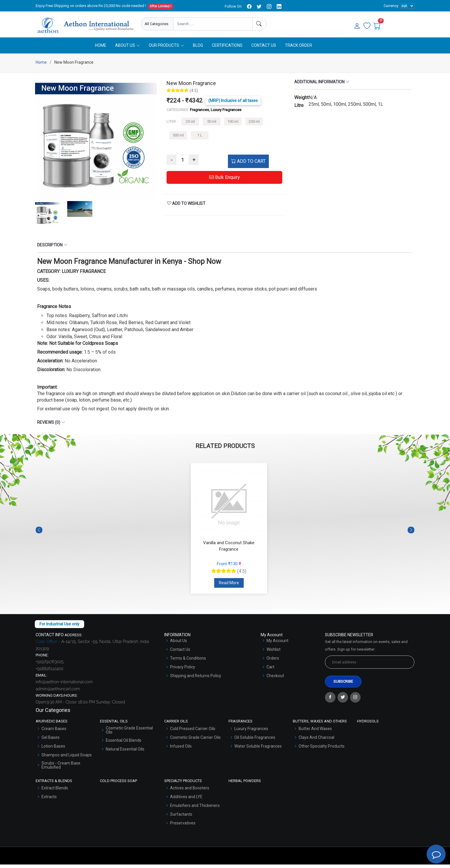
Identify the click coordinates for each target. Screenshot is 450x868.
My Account (277, 644)
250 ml (254, 125)
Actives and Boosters (190, 791)
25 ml (190, 125)
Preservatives (183, 826)
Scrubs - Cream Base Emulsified (61, 769)
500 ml (178, 139)
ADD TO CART (248, 165)
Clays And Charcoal (316, 741)
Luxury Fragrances (251, 732)
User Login (328, 24)
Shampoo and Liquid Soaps (67, 758)
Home (101, 49)
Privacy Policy (183, 670)
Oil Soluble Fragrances (255, 741)
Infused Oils (181, 750)
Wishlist (274, 653)
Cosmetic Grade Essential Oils (129, 734)
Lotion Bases (53, 750)
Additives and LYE (186, 800)
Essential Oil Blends (124, 744)
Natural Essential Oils (125, 753)
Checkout (275, 679)
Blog (198, 49)
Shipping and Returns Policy (196, 679)
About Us (179, 644)
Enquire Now (293, 24)
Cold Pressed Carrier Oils (193, 732)
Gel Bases (51, 741)
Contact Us (264, 49)
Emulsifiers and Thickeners (195, 809)
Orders (273, 662)
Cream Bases (54, 732)
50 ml (212, 125)
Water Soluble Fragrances (258, 750)
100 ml (233, 125)
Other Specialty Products (322, 750)
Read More (229, 586)
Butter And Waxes (315, 732)
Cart (270, 670)
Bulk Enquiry (225, 181)
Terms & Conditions (188, 662)
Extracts (49, 800)
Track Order (298, 49)
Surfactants (181, 818)
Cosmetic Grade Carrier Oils (195, 741)
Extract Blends (55, 791)
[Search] (259, 24)
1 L (200, 139)
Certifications (227, 49)
